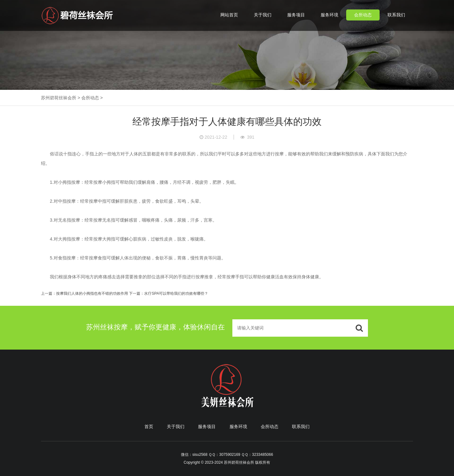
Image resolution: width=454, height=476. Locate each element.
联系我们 (396, 15)
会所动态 (363, 15)
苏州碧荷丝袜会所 (59, 98)
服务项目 (296, 15)
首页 (149, 427)
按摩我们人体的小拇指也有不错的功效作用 (92, 293)
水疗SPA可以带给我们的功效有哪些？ (176, 293)
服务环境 (329, 15)
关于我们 (263, 15)
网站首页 (229, 15)
